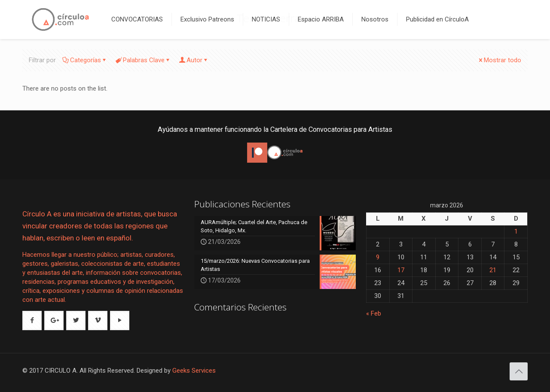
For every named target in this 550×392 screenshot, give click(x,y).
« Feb (374, 313)
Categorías (85, 60)
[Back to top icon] (519, 371)
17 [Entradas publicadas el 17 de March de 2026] (401, 270)
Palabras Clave (143, 60)
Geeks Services (194, 371)
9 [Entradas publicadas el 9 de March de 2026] (378, 257)
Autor (194, 60)
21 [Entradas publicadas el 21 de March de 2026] (493, 270)
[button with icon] (32, 321)
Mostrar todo (499, 60)
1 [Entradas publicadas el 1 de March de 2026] (516, 231)
